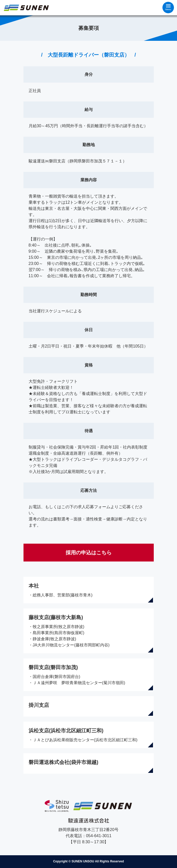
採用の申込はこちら (89, 553)
